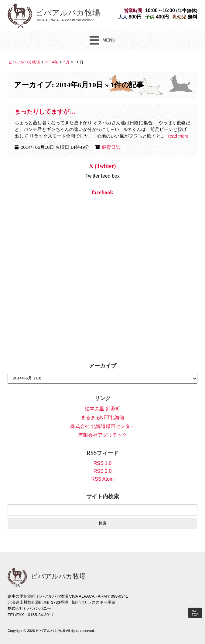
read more (178, 136)
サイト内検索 (103, 496)
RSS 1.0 (103, 463)
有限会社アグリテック (103, 435)
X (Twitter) (103, 166)
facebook (102, 192)
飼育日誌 (111, 147)
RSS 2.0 (103, 471)
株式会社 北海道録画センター (102, 426)
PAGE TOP (195, 613)
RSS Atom (103, 479)
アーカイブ (103, 366)
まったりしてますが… (45, 112)
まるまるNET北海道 (103, 417)
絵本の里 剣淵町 (102, 409)
